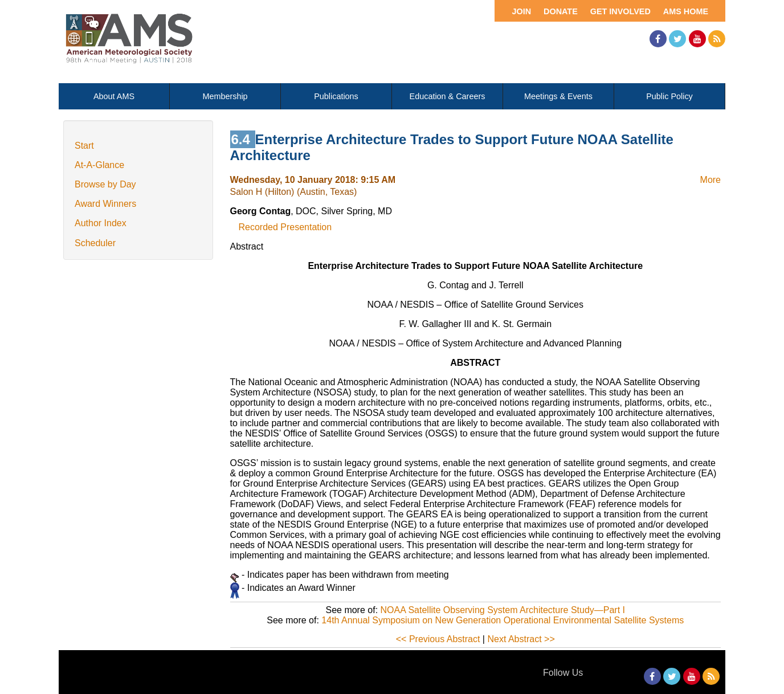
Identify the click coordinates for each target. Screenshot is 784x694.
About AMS (114, 96)
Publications (336, 96)
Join (521, 11)
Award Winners (105, 204)
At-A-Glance (99, 165)
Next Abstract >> (521, 639)
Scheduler (95, 243)
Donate (561, 11)
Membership (225, 96)
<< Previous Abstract (438, 639)
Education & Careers (448, 96)
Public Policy (669, 96)
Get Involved (620, 11)
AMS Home (686, 11)
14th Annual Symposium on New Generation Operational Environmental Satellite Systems (503, 620)
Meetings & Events (558, 96)
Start (84, 146)
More (710, 180)
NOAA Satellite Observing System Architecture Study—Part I (503, 610)
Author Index (101, 223)
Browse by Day (105, 184)
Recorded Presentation (285, 227)
